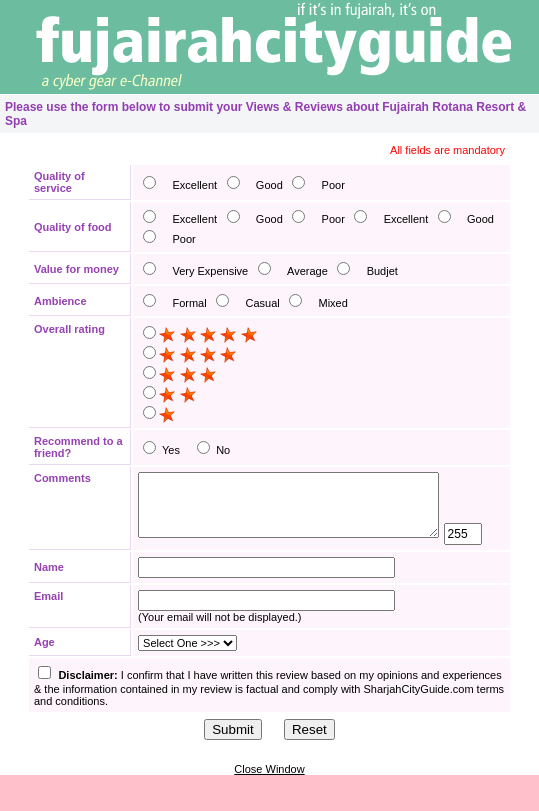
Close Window (269, 805)
